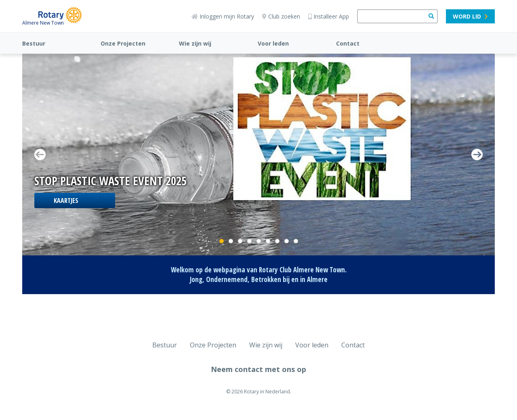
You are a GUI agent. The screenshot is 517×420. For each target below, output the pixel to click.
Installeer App (329, 16)
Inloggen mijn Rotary (223, 16)
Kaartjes (66, 201)
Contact (348, 43)
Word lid (470, 16)
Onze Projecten (123, 43)
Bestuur (34, 43)
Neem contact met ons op (258, 369)
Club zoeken (281, 16)
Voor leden (273, 43)
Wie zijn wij (195, 43)
